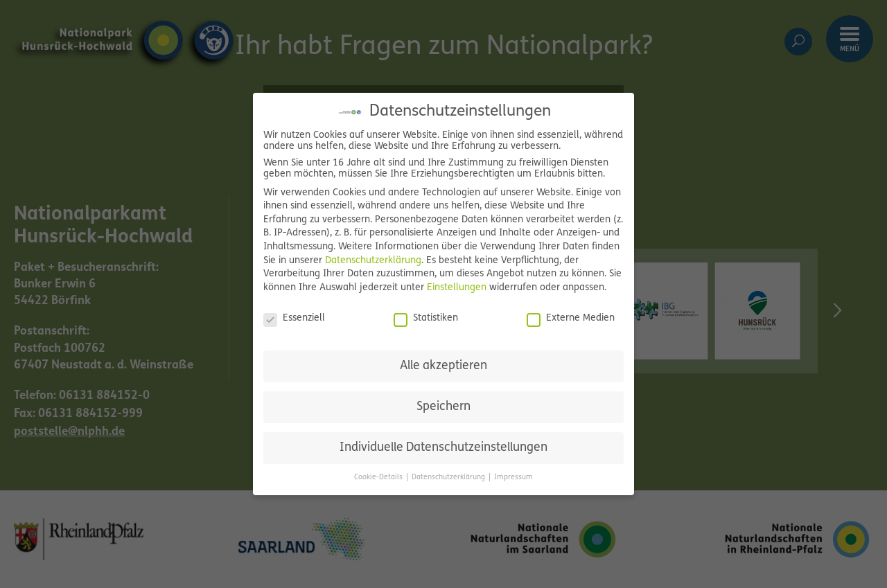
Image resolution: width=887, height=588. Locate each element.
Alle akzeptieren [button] (443, 366)
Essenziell (294, 319)
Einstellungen (457, 288)
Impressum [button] (513, 478)
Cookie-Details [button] (379, 478)
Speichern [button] (443, 407)
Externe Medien (571, 319)
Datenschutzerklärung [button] (449, 478)
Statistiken (426, 319)
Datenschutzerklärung (373, 261)
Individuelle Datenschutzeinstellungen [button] (443, 448)
